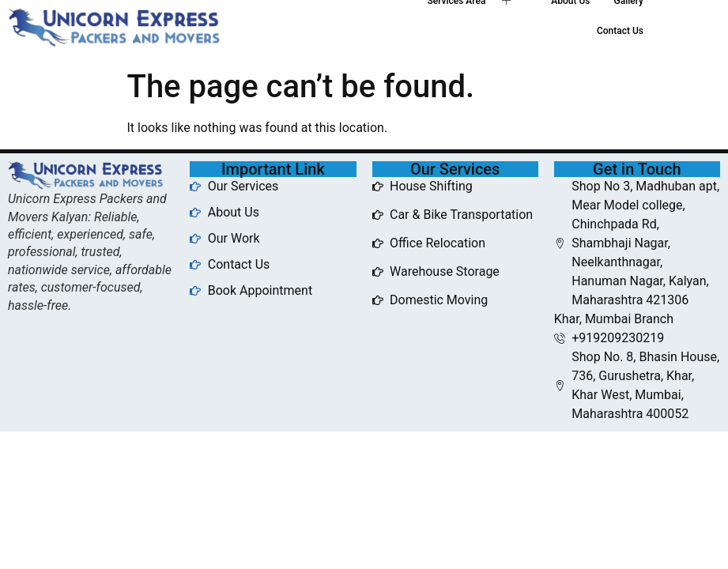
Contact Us (620, 31)
